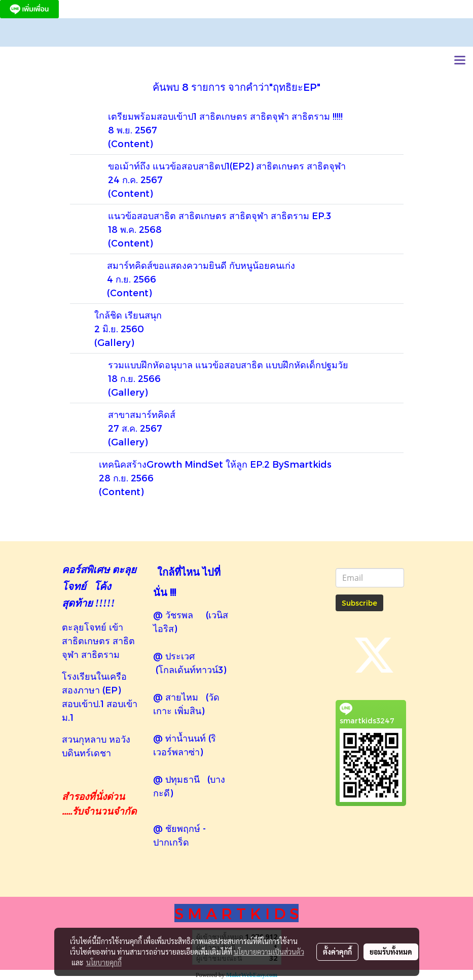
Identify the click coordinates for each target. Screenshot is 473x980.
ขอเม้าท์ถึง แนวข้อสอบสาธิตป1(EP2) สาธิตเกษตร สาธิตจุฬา (227, 166)
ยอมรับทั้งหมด (391, 952)
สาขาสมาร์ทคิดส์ (142, 414)
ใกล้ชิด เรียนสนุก (128, 315)
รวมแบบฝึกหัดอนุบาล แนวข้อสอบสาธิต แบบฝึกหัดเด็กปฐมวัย (228, 364)
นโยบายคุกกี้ (104, 962)
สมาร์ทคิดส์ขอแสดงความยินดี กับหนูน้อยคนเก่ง (201, 265)
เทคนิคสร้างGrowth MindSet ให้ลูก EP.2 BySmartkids (215, 464)
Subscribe (359, 603)
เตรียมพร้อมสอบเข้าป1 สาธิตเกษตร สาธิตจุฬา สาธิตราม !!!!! (225, 116)
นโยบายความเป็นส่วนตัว (269, 952)
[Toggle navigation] (460, 61)
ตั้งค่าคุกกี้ (337, 952)
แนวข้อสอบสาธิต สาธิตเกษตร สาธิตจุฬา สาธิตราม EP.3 (220, 215)
